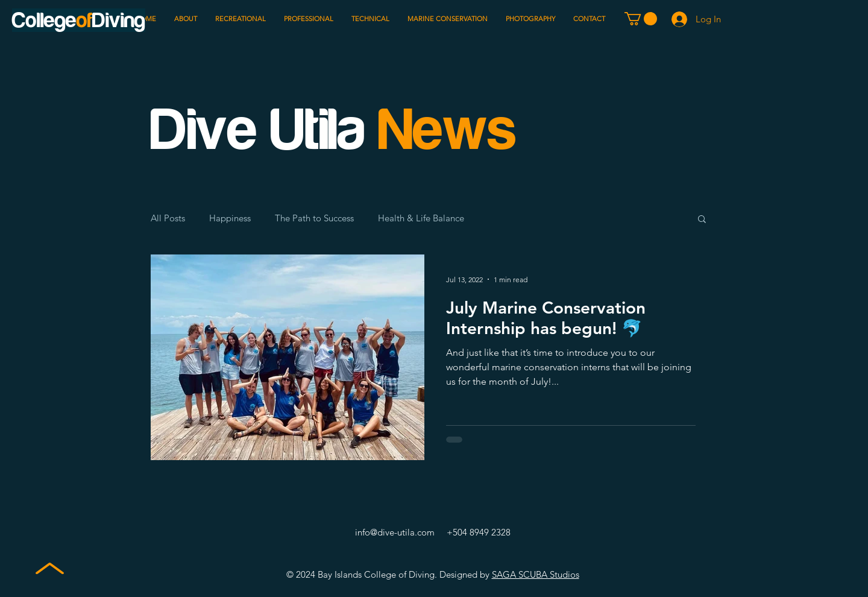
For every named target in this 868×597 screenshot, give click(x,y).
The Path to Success (314, 218)
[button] (641, 19)
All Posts (168, 218)
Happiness (230, 218)
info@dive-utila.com (395, 532)
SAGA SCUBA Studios (536, 574)
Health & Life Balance (421, 218)
